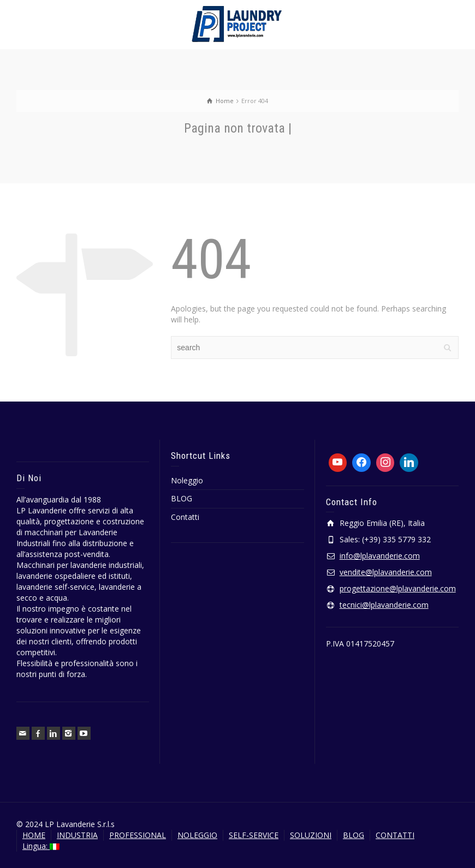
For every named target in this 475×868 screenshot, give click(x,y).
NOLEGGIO (197, 835)
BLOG (182, 498)
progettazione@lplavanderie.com (398, 588)
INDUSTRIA (77, 835)
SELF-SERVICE (254, 835)
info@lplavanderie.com (380, 556)
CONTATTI (395, 835)
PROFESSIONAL (138, 835)
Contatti (185, 517)
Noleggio (187, 480)
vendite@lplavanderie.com (386, 572)
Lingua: (41, 846)
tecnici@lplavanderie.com (384, 605)
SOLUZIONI (311, 835)
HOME (34, 835)
